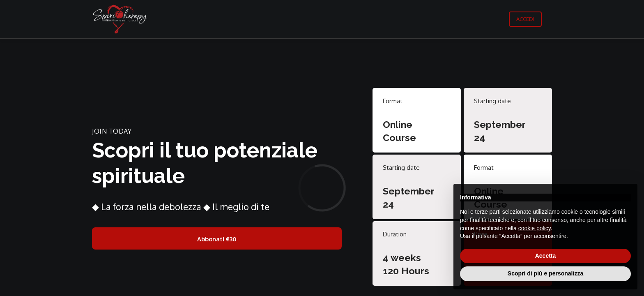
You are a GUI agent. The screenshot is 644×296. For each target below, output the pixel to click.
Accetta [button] (546, 256)
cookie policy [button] (535, 228)
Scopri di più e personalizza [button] (545, 273)
